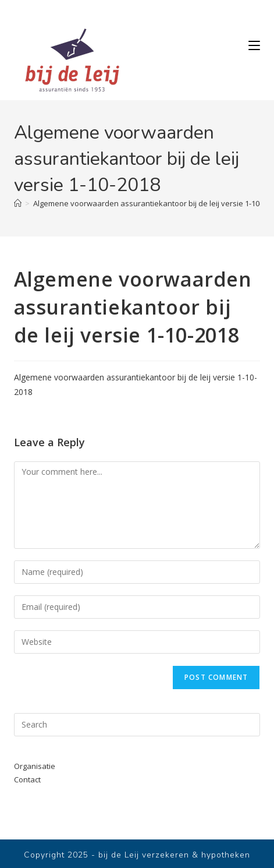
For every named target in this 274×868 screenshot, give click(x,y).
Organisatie (35, 766)
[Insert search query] (137, 725)
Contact (27, 779)
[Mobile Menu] (254, 45)
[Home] (18, 203)
